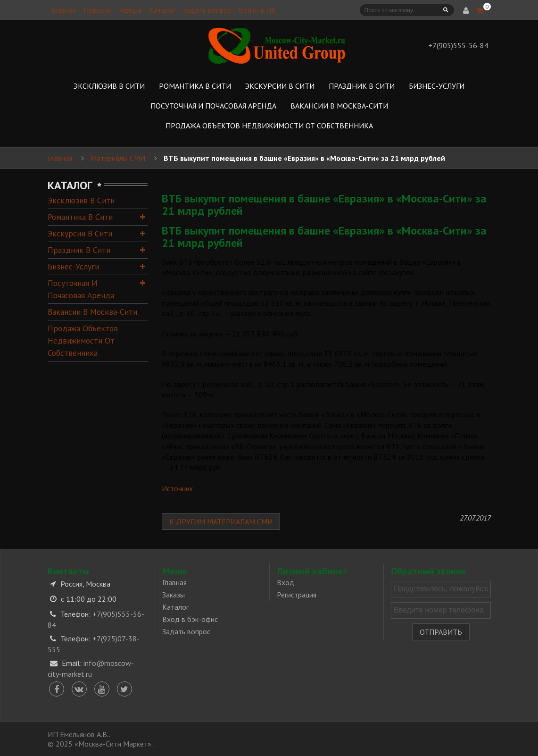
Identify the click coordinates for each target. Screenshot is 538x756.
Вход (286, 582)
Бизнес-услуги (73, 266)
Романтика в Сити (80, 217)
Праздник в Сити (79, 250)
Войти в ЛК (257, 10)
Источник (177, 488)
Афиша (130, 10)
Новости (98, 10)
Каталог (162, 10)
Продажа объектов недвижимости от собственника (83, 340)
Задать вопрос (207, 10)
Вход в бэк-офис (190, 619)
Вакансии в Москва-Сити (92, 312)
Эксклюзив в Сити (81, 200)
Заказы (174, 595)
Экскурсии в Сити (80, 233)
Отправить (441, 632)
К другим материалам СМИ (221, 521)
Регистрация (297, 595)
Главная (64, 10)
